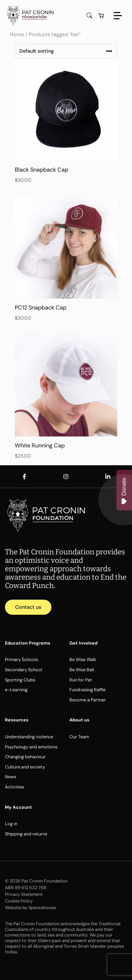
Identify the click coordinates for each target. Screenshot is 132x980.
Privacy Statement (24, 894)
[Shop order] (66, 51)
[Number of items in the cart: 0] (101, 15)
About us (79, 720)
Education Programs (28, 643)
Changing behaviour (25, 757)
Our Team (79, 737)
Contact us (28, 607)
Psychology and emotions (31, 747)
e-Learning (16, 690)
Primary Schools (21, 659)
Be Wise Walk (83, 659)
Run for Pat (81, 680)
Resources (17, 720)
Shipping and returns (26, 834)
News (11, 777)
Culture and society (25, 767)
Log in (11, 824)
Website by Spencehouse (30, 908)
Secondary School (24, 670)
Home (17, 34)
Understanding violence (29, 737)
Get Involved (83, 643)
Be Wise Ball (82, 670)
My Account (18, 807)
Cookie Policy (19, 901)
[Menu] (118, 16)
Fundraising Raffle (87, 690)
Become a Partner (88, 700)
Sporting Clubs (20, 680)
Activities (14, 787)
